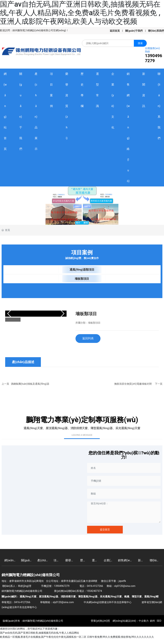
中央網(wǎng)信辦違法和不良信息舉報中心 (108, 602)
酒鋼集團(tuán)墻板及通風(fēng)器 (30, 384)
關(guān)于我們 (134, 31)
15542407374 (94, 591)
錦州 (152, 621)
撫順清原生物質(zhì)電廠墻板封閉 (133, 384)
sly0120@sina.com (125, 586)
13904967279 (153, 58)
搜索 (140, 43)
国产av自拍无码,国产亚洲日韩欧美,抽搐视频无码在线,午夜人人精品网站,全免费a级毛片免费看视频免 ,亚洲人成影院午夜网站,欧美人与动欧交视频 (80, 13)
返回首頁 (115, 31)
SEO (159, 621)
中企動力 (144, 621)
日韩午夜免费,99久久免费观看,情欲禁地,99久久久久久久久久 (121, 637)
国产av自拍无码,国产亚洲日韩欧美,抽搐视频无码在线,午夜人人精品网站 (40, 633)
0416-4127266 (95, 586)
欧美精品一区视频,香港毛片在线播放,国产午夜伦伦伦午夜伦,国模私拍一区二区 (43, 637)
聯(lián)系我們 (156, 31)
